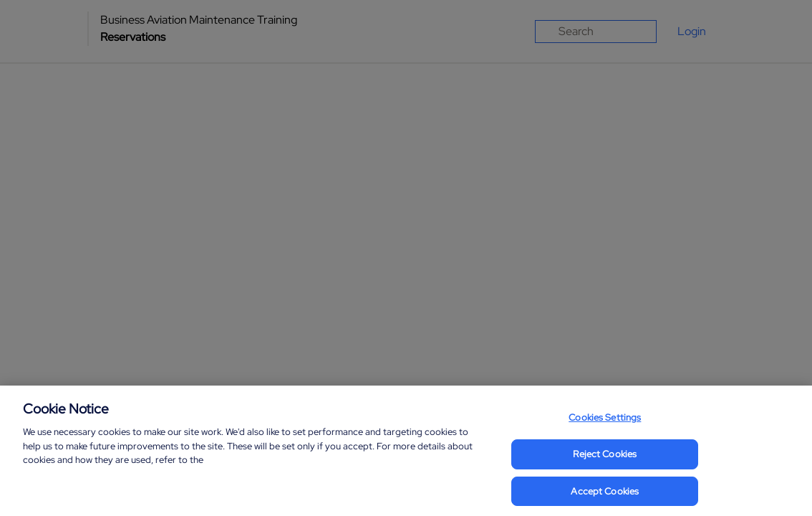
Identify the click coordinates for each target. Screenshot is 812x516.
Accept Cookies (605, 498)
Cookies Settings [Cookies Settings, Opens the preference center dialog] (605, 425)
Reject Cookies (605, 460)
